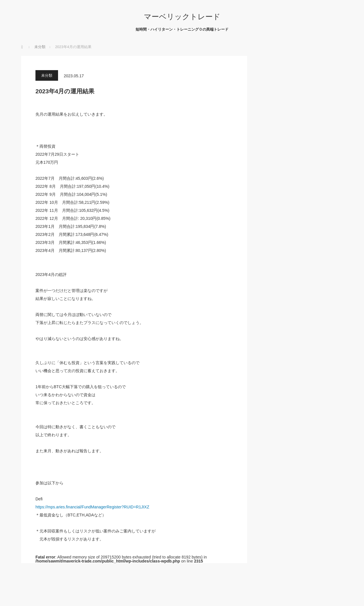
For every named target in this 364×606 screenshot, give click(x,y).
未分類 (47, 75)
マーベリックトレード (182, 17)
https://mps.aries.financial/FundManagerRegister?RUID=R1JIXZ (92, 507)
